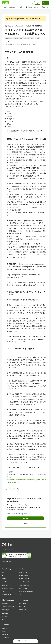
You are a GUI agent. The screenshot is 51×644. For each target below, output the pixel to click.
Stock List (12, 7)
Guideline (5, 582)
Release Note (23, 572)
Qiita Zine (22, 606)
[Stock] (13, 489)
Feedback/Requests (8, 588)
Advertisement (6, 595)
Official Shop (23, 610)
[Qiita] (5, 3)
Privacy (4, 579)
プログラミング (25, 38)
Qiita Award (23, 588)
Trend (5, 7)
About (3, 572)
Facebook (5, 613)
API (20, 595)
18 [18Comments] (19, 489)
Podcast (4, 619)
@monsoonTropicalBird (24, 26)
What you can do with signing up (17, 514)
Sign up (25, 518)
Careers (4, 631)
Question (21, 7)
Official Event (45, 7)
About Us (4, 628)
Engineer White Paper (26, 591)
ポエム (37, 38)
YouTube (4, 616)
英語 (32, 38)
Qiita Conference (32, 7)
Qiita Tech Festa (24, 585)
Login (38, 3)
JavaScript (9, 38)
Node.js (16, 38)
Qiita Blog (5, 634)
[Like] (7, 489)
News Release (6, 638)
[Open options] (32, 641)
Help (3, 591)
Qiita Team (23, 603)
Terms (3, 575)
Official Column (24, 579)
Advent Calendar (25, 582)
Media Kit (5, 585)
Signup (46, 3)
